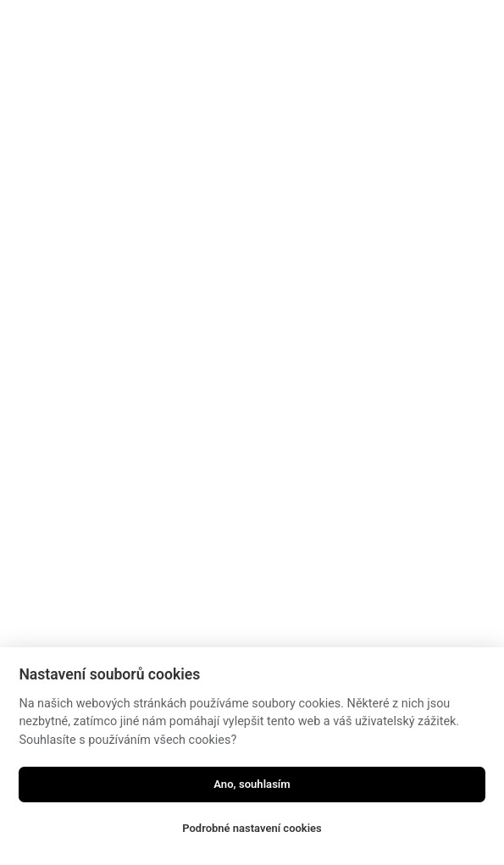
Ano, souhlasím (252, 784)
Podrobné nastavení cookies (252, 828)
